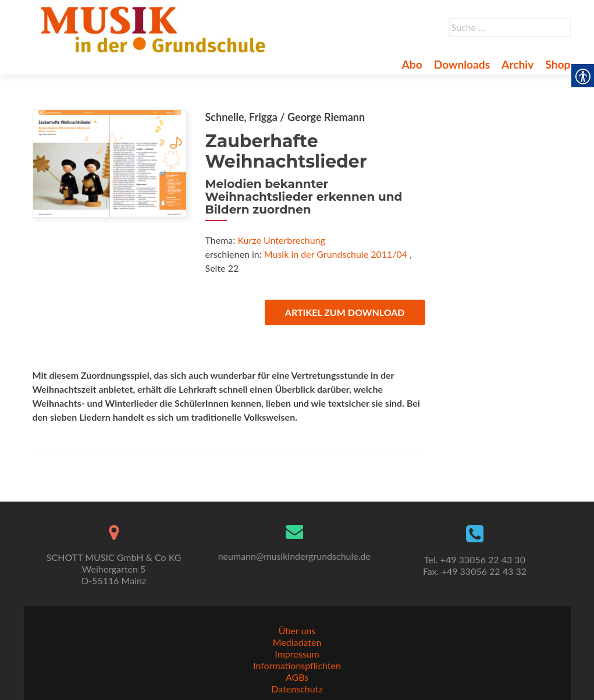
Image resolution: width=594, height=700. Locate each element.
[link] (156, 28)
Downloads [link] (462, 64)
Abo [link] (412, 64)
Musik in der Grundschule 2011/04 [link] (336, 254)
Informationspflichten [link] (297, 665)
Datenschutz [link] (297, 689)
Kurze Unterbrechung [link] (281, 240)
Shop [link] (558, 64)
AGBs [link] (297, 677)
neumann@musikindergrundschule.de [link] (294, 556)
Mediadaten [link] (297, 642)
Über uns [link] (297, 630)
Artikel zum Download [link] (345, 312)
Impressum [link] (297, 654)
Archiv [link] (517, 64)
